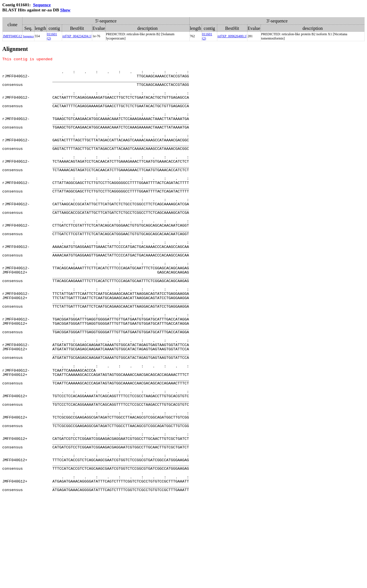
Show (65, 10)
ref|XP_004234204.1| (77, 36)
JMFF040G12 (12, 36)
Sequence (42, 5)
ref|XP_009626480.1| (232, 36)
